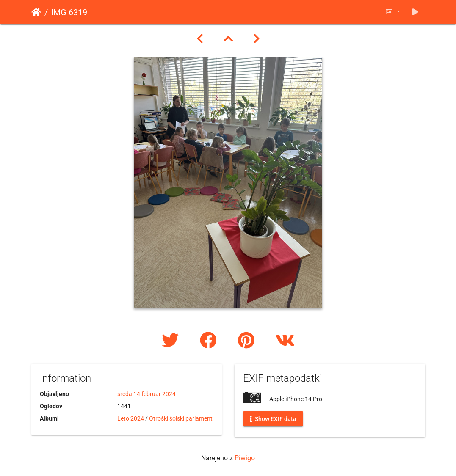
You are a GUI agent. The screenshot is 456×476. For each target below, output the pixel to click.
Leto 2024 (131, 418)
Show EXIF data (273, 419)
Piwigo (245, 458)
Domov (36, 12)
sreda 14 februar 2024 (146, 394)
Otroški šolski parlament (181, 418)
